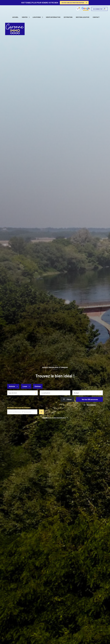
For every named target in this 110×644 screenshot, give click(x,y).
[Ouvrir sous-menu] (30, 17)
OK (41, 412)
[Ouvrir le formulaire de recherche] (67, 399)
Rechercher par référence (19, 408)
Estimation (68, 17)
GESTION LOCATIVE (83, 17)
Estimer (38, 386)
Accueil (15, 17)
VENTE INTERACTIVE (53, 17)
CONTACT (96, 17)
